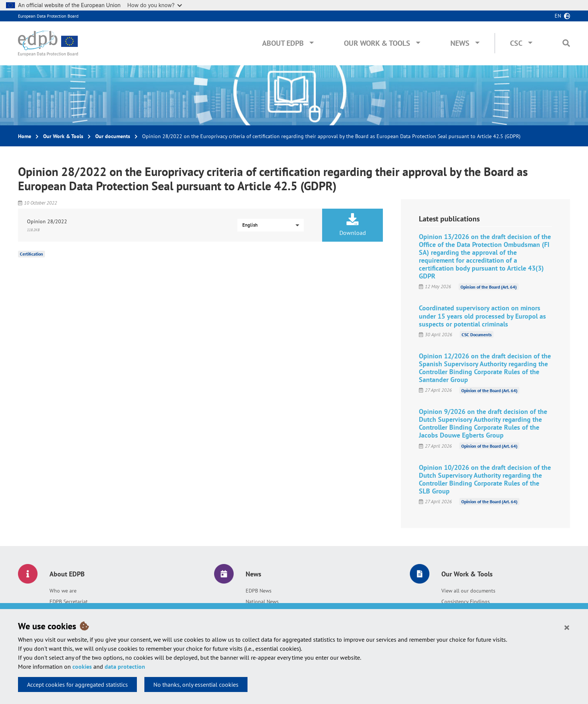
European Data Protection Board (48, 16)
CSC (516, 43)
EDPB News (259, 591)
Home (25, 136)
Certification (31, 254)
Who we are (63, 591)
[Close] (567, 627)
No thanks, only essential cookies (196, 684)
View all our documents (468, 591)
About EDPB (283, 43)
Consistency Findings (466, 602)
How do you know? (155, 5)
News (460, 43)
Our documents (113, 136)
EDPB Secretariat (69, 602)
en (558, 16)
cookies (82, 666)
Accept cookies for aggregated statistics (77, 684)
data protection (125, 666)
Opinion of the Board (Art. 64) (489, 287)
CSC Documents (477, 335)
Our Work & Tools (377, 43)
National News (262, 602)
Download (352, 225)
